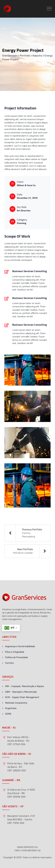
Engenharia (11, 708)
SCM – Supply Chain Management (22, 697)
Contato (9, 663)
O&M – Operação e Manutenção (21, 692)
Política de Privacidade (16, 657)
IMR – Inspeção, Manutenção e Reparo (25, 686)
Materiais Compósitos (16, 703)
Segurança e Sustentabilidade (20, 646)
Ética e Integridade (15, 652)
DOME (8, 714)
